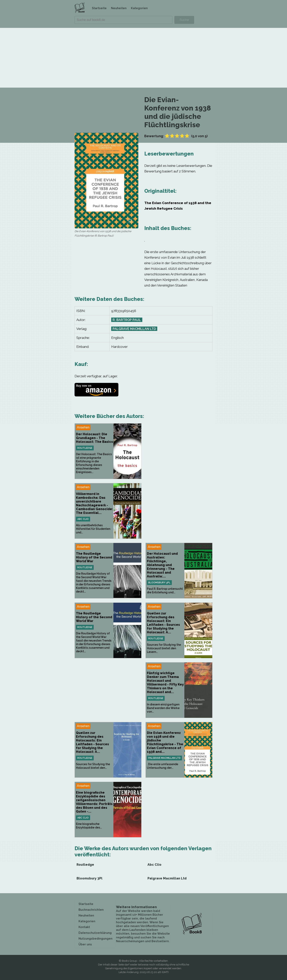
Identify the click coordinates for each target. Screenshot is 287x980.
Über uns (85, 944)
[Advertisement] (143, 58)
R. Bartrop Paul (127, 320)
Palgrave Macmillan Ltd (134, 329)
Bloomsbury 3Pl (159, 583)
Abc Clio (83, 519)
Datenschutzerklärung (95, 933)
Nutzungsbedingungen (95, 939)
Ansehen (83, 427)
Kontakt (84, 927)
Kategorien (139, 8)
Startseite (99, 8)
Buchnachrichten (91, 910)
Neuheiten (119, 8)
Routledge (85, 448)
